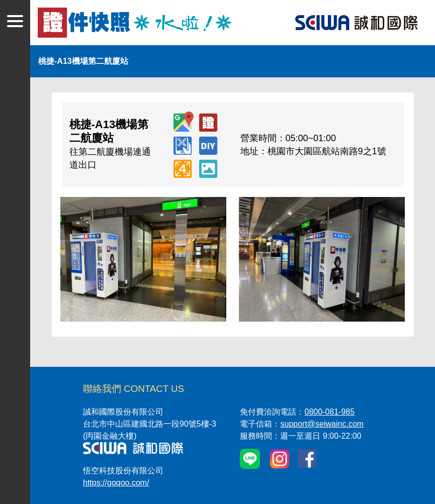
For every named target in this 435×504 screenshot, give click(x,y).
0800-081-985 (329, 412)
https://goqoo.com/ (116, 483)
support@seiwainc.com (322, 424)
